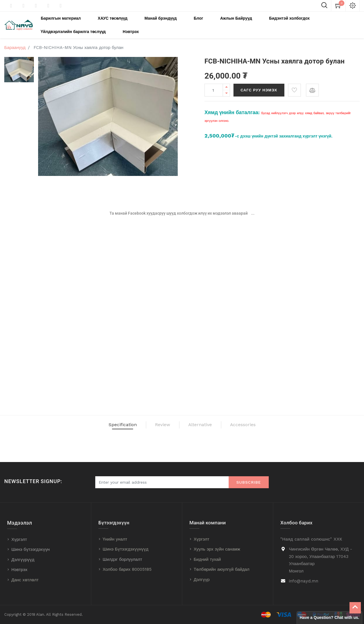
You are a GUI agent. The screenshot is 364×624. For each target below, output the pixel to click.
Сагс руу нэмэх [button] (259, 86)
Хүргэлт (19, 539)
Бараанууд (15, 44)
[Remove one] (226, 89)
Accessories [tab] (270, 424)
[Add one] (226, 83)
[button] (294, 86)
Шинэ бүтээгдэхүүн (31, 549)
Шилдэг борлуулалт (122, 559)
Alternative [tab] (207, 424)
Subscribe (249, 482)
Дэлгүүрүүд (23, 560)
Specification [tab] (96, 424)
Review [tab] (154, 424)
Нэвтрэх (19, 570)
